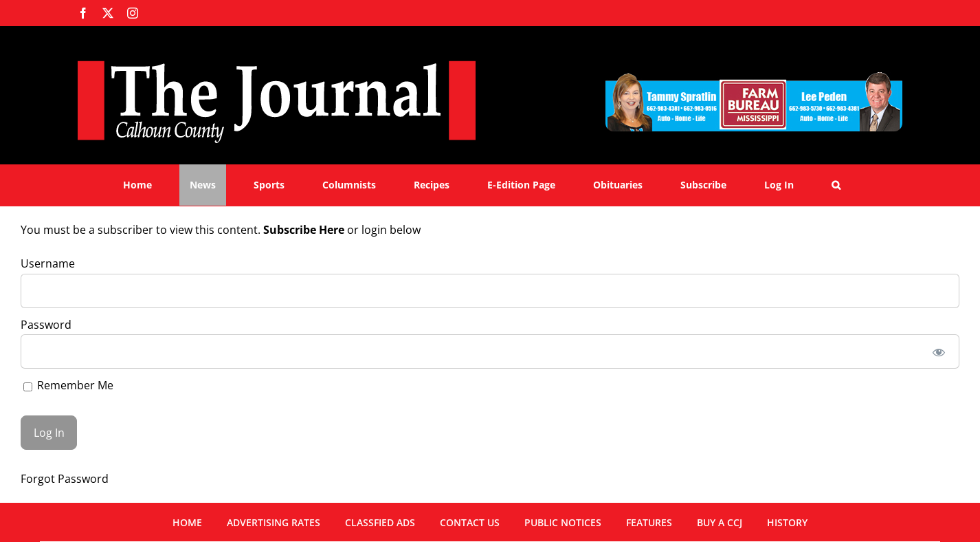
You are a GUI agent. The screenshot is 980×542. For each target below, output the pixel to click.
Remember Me (68, 385)
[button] (836, 185)
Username (48, 263)
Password (46, 325)
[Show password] (939, 351)
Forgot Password (65, 479)
